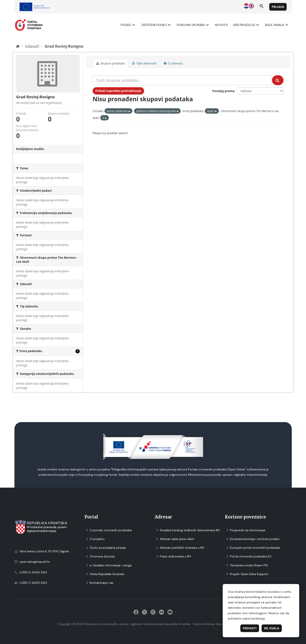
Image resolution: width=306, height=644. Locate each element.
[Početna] (18, 46)
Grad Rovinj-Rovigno (64, 46)
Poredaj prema (223, 91)
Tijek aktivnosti (144, 63)
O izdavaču (173, 63)
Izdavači (32, 46)
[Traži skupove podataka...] (182, 80)
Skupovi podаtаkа (111, 63)
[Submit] (278, 80)
